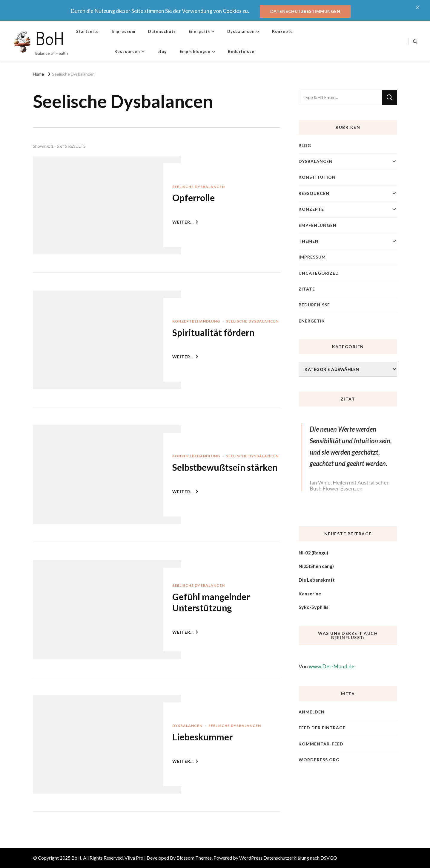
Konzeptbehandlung (196, 321)
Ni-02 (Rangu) (313, 553)
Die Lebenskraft (317, 580)
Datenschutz (162, 31)
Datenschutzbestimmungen (305, 11)
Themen (309, 241)
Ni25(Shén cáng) (316, 566)
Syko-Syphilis (314, 607)
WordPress (251, 858)
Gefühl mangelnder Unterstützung (211, 602)
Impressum (123, 31)
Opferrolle (193, 198)
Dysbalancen (241, 31)
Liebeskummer (202, 737)
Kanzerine (310, 593)
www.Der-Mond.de (332, 666)
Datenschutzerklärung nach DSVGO (300, 858)
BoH (50, 38)
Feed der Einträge (322, 728)
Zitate (307, 289)
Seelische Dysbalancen (199, 187)
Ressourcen (127, 51)
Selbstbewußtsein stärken (225, 467)
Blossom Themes (194, 858)
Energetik (199, 31)
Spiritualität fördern (213, 332)
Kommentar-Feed (321, 744)
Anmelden (312, 712)
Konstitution (317, 177)
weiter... (185, 222)
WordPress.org (319, 760)
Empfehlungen (195, 51)
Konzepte (282, 31)
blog (162, 51)
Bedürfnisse (241, 51)
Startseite (87, 31)
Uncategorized (319, 273)
